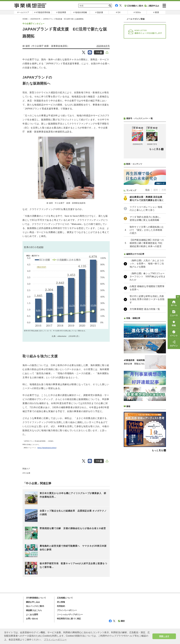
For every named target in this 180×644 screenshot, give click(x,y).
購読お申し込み (33, 602)
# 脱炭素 (99, 12)
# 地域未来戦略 (80, 12)
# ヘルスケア (23, 12)
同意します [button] (164, 636)
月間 (164, 190)
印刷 (99, 52)
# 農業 (156, 12)
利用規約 (61, 606)
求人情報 (61, 602)
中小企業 (27, 473)
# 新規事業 (61, 12)
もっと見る (155, 149)
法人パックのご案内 (35, 606)
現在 (148, 190)
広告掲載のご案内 (134, 6)
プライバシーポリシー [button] (55, 640)
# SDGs (137, 12)
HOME (25, 19)
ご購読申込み (152, 6)
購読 (121, 621)
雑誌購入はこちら (34, 610)
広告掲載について (65, 598)
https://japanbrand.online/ (47, 448)
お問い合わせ (32, 619)
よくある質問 (32, 615)
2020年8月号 (35, 19)
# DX (118, 12)
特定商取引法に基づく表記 (69, 619)
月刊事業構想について (36, 598)
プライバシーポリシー (67, 610)
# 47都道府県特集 (42, 12)
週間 (156, 190)
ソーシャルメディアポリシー (70, 615)
